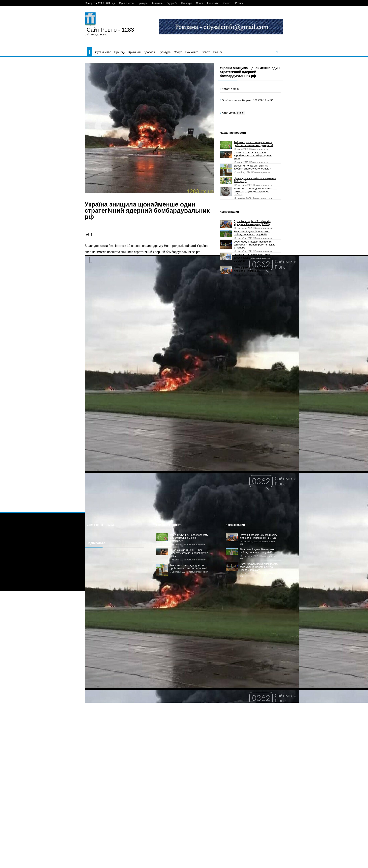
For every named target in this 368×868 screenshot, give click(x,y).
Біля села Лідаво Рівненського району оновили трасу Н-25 (252, 233)
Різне (240, 113)
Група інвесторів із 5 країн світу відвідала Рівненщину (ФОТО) (252, 223)
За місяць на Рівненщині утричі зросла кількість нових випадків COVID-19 (253, 258)
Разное (239, 3)
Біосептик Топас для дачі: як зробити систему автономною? (252, 167)
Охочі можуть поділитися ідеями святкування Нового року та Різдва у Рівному (254, 245)
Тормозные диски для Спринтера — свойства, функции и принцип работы (255, 191)
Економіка (213, 3)
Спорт (200, 3)
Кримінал (157, 3)
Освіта (227, 3)
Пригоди (142, 3)
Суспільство (126, 3)
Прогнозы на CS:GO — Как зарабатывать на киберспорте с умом (253, 155)
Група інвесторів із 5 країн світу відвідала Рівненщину (252, 269)
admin (235, 89)
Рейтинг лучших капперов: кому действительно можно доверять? (253, 144)
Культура (187, 3)
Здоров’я (172, 3)
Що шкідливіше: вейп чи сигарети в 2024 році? (255, 180)
